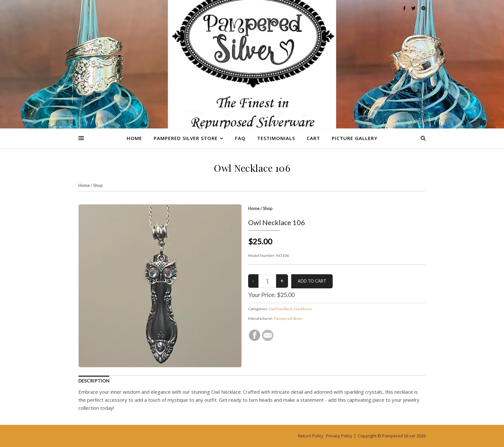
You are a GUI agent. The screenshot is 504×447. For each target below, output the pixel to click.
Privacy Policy (339, 436)
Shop (98, 185)
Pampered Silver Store (186, 138)
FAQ (240, 138)
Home (134, 138)
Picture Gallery (355, 138)
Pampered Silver (288, 318)
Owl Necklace (281, 309)
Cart (313, 138)
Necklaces (303, 309)
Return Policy (311, 436)
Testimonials (276, 138)
